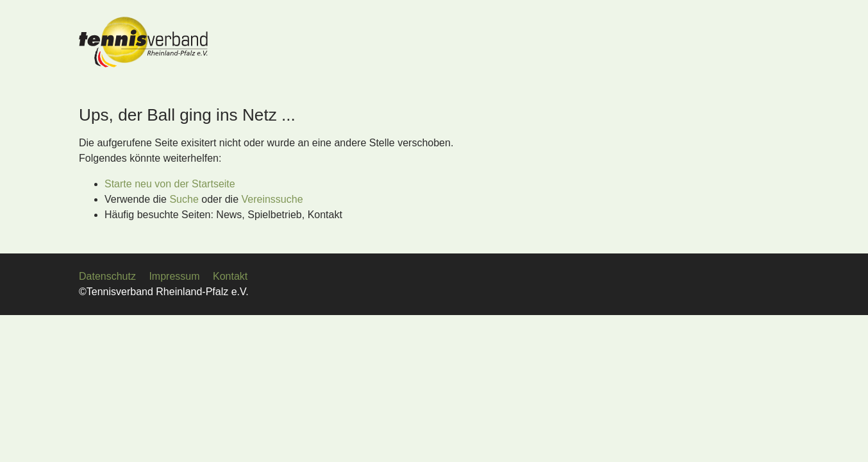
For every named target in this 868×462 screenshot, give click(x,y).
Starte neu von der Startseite (170, 184)
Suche (184, 199)
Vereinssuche (272, 199)
